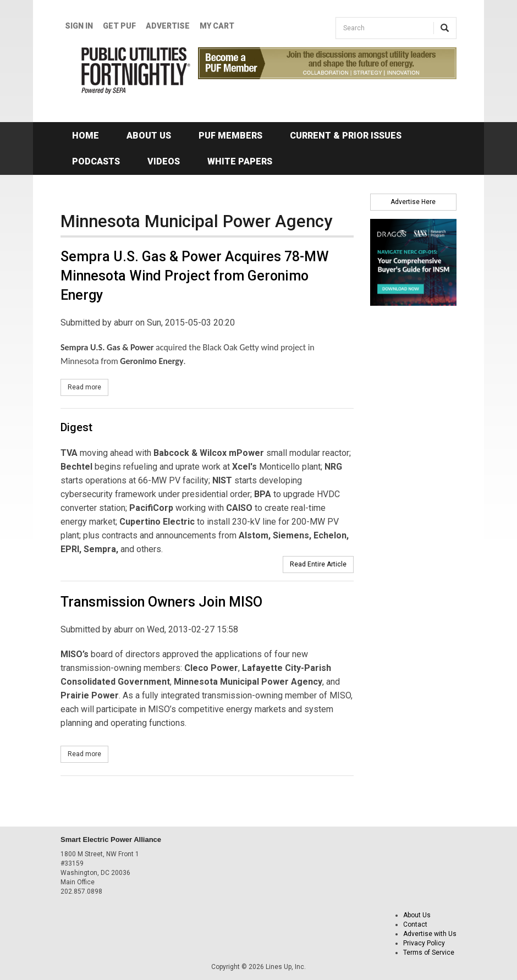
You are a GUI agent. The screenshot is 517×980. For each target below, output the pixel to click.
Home (86, 136)
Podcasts (96, 161)
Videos (164, 161)
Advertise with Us (430, 934)
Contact (415, 924)
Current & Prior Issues (346, 136)
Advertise (168, 26)
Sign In (79, 26)
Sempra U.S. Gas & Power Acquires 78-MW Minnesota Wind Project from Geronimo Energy (195, 276)
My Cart (217, 26)
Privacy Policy (424, 943)
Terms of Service (429, 953)
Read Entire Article (318, 564)
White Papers (240, 161)
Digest (76, 427)
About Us (149, 136)
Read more (88, 387)
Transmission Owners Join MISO (161, 602)
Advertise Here (413, 202)
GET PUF (119, 26)
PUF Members (230, 136)
